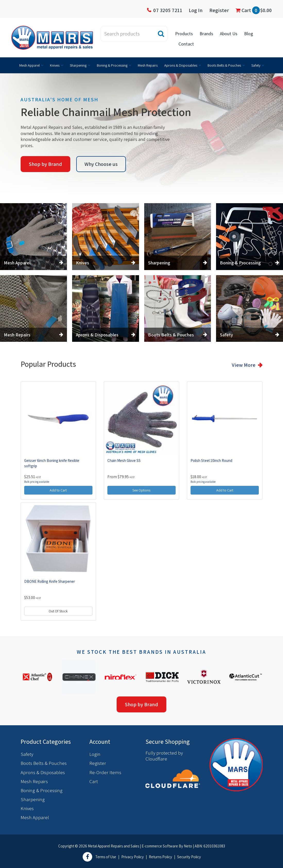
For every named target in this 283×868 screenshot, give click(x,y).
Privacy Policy (132, 857)
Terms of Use (106, 857)
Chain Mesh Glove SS (124, 460)
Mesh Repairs (148, 65)
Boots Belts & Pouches (224, 65)
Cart (254, 10)
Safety (256, 65)
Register (219, 10)
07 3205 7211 (168, 10)
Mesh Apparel (29, 65)
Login (95, 754)
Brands (206, 34)
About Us (229, 34)
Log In (196, 10)
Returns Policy (160, 857)
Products (184, 34)
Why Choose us (101, 164)
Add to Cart (58, 490)
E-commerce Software (160, 846)
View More (244, 365)
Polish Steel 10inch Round (211, 460)
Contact (186, 44)
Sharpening (78, 65)
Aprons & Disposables (181, 65)
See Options (141, 490)
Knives (55, 65)
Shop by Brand (45, 164)
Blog (249, 34)
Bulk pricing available (37, 482)
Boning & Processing (112, 65)
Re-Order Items (105, 772)
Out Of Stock (58, 611)
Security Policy (189, 857)
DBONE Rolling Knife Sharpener (50, 581)
